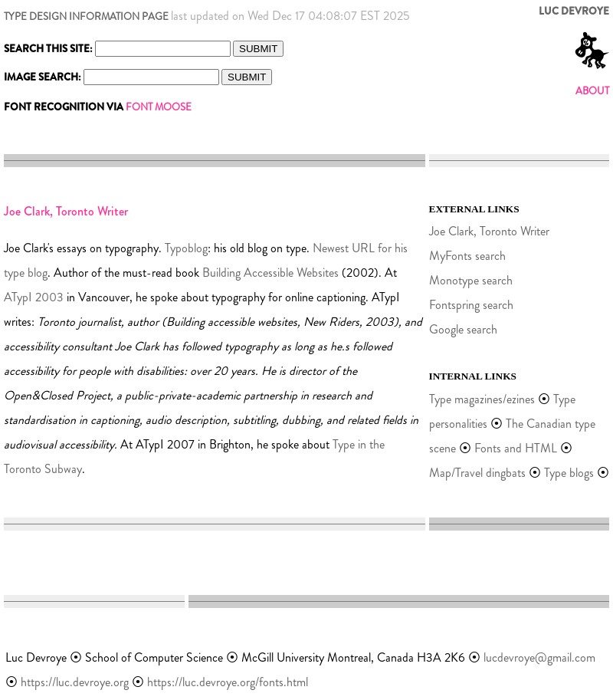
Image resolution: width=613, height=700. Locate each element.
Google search (463, 329)
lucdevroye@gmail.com (539, 657)
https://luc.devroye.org (75, 682)
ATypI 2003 (34, 297)
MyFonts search (467, 256)
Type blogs (570, 473)
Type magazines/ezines (482, 399)
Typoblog (186, 248)
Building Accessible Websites (270, 273)
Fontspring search (471, 305)
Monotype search (471, 280)
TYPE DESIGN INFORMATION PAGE (86, 16)
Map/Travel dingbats (477, 473)
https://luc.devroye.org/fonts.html (228, 682)
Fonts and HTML (516, 448)
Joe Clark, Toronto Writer (489, 231)
